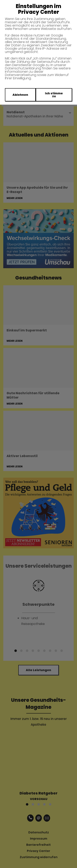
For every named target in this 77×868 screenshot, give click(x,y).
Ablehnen (20, 95)
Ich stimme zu (54, 95)
